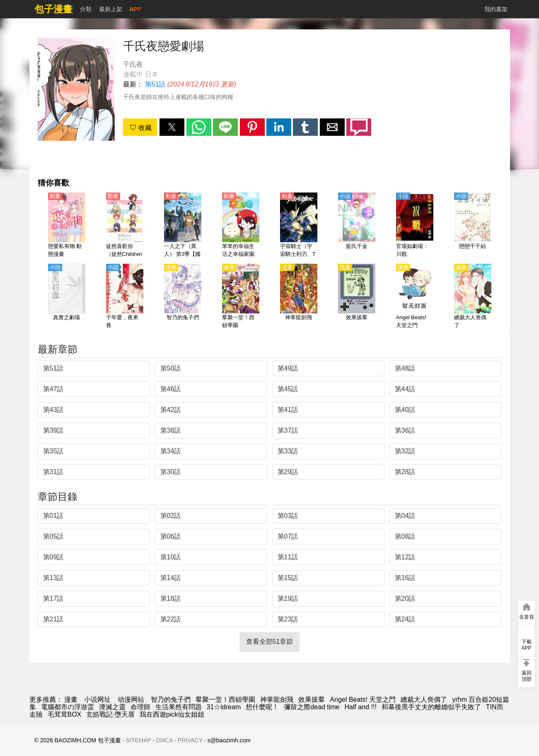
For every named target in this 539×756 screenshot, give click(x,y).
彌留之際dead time (312, 707)
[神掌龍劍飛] (299, 297)
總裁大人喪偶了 (424, 699)
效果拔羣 (312, 699)
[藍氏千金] (357, 226)
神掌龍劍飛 (277, 699)
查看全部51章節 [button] (270, 642)
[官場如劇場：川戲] (415, 226)
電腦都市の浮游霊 (68, 707)
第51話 (155, 84)
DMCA (164, 740)
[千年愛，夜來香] (125, 297)
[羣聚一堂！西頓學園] (241, 297)
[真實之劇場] (67, 297)
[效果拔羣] (357, 297)
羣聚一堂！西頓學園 (225, 699)
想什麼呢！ (262, 707)
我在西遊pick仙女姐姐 (172, 714)
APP (136, 9)
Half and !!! (360, 707)
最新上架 (111, 9)
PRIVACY (190, 740)
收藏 (140, 128)
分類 (86, 9)
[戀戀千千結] (473, 226)
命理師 (140, 707)
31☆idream (224, 707)
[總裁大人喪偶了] (473, 297)
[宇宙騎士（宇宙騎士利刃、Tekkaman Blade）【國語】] (299, 226)
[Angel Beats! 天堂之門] (415, 297)
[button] (172, 127)
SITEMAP (139, 740)
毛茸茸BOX (65, 714)
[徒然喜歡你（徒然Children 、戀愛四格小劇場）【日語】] (125, 226)
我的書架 (496, 9)
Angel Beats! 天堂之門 (363, 699)
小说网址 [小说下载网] (97, 699)
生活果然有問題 (179, 707)
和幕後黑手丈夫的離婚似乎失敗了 (431, 707)
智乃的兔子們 (171, 699)
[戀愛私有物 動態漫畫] (67, 226)
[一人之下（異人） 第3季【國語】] (183, 226)
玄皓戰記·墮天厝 (110, 714)
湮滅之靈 (112, 707)
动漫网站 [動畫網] (131, 699)
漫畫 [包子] (71, 699)
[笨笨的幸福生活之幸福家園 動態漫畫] (241, 226)
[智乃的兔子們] (183, 297)
